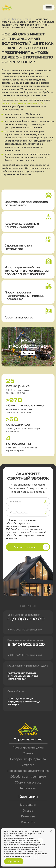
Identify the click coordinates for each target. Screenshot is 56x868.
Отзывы (28, 811)
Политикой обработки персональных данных (26, 535)
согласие (25, 520)
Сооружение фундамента (28, 759)
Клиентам (28, 816)
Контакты (28, 822)
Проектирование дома (28, 747)
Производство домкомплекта (28, 771)
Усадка (28, 753)
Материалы (28, 805)
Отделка (28, 765)
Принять (14, 861)
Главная (6, 19)
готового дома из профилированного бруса (24, 103)
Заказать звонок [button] (25, 547)
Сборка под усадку (28, 782)
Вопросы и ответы (22, 19)
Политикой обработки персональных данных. (25, 855)
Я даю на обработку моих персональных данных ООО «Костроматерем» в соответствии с (26, 529)
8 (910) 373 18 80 (26, 619)
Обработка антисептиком (28, 777)
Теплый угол (28, 788)
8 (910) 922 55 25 (26, 644)
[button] (49, 7)
